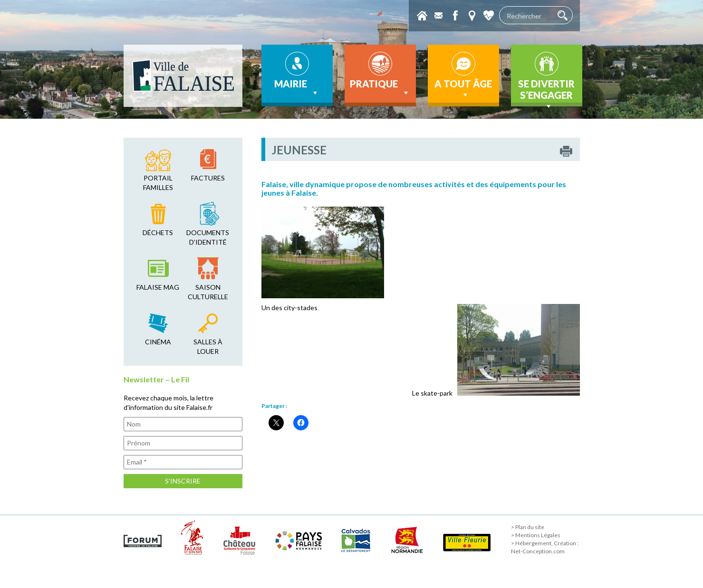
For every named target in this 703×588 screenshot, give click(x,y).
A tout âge (463, 89)
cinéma (158, 342)
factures (208, 178)
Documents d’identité (208, 237)
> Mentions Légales (536, 535)
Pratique (380, 88)
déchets (158, 232)
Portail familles (158, 183)
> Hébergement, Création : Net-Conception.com (545, 547)
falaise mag (158, 287)
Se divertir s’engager (546, 92)
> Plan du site (528, 527)
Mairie (297, 88)
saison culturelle (208, 292)
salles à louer (208, 346)
